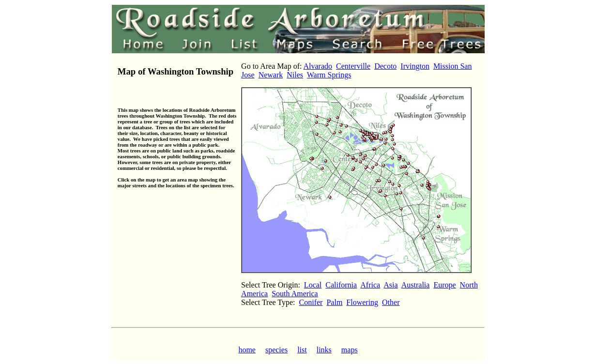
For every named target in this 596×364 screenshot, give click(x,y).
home (247, 350)
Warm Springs (329, 75)
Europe (444, 285)
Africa (370, 285)
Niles (295, 75)
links (324, 350)
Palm (334, 302)
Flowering (362, 302)
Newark (271, 75)
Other (391, 302)
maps (350, 350)
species (276, 350)
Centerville (353, 66)
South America (295, 294)
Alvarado (318, 66)
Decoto (385, 66)
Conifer (311, 302)
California (341, 285)
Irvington (415, 66)
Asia (390, 285)
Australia (416, 285)
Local (313, 285)
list (302, 350)
